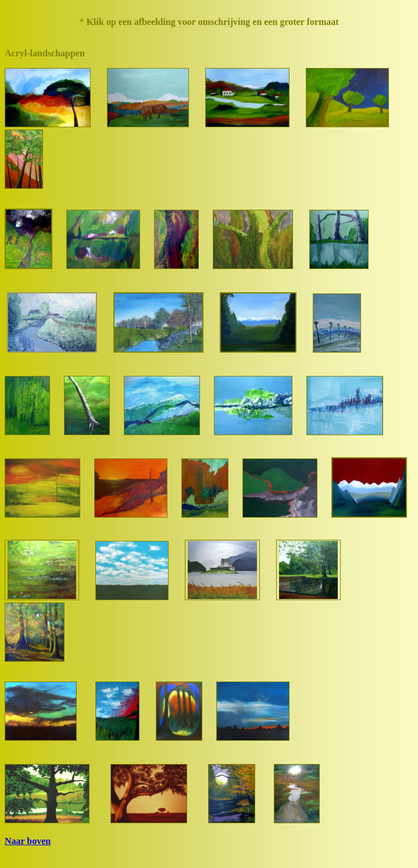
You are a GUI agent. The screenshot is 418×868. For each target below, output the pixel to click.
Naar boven (28, 841)
